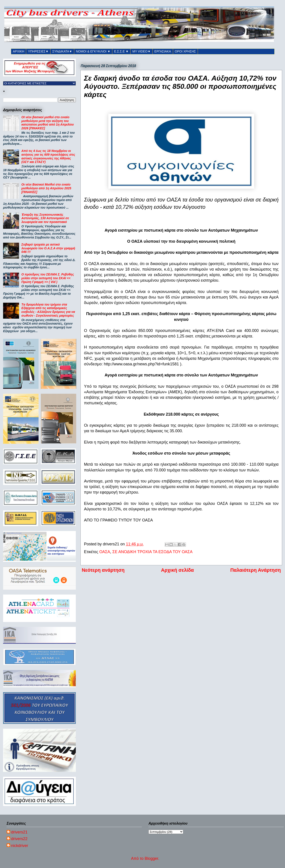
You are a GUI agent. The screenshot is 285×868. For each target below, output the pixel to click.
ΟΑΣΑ (105, 552)
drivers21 (19, 832)
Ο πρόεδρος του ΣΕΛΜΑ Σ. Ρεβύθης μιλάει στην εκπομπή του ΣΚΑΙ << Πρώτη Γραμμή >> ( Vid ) (48, 278)
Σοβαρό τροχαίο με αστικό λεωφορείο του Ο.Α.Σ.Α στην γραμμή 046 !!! (48, 248)
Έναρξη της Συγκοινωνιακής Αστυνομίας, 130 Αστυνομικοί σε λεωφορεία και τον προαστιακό (45, 218)
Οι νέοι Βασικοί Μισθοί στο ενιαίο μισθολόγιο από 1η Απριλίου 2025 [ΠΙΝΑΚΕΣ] (46, 188)
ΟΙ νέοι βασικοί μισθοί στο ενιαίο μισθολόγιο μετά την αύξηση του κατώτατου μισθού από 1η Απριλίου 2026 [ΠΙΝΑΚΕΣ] (48, 123)
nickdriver (20, 846)
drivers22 (19, 839)
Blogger (151, 858)
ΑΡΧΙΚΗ (19, 51)
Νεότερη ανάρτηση (103, 570)
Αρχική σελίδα (178, 570)
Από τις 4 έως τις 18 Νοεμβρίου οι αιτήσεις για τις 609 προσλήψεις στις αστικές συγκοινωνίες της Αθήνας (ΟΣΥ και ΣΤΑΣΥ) (48, 156)
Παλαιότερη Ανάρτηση (256, 570)
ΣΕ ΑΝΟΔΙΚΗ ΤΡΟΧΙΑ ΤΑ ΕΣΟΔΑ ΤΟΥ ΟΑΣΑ (152, 552)
